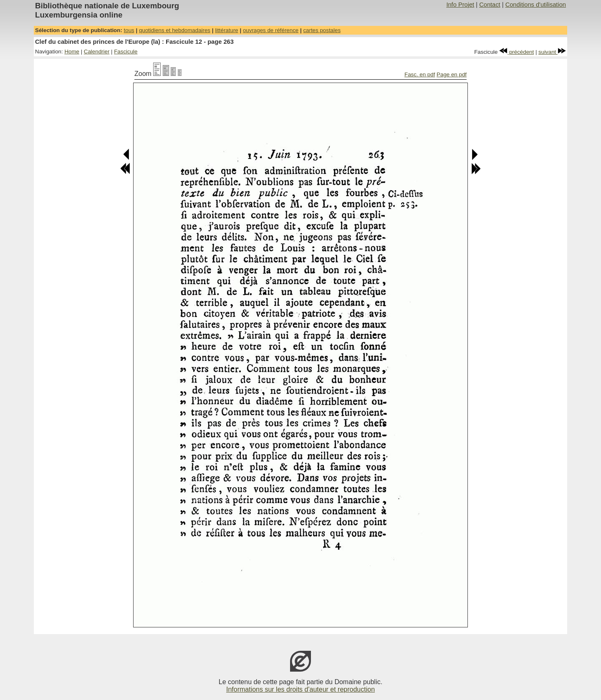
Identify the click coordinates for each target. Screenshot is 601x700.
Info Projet (460, 5)
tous (129, 30)
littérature (227, 30)
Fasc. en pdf (420, 74)
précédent (516, 52)
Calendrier (97, 52)
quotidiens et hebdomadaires (175, 30)
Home (72, 52)
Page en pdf (452, 74)
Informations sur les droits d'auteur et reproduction (300, 689)
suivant (552, 52)
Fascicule (126, 52)
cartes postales (322, 30)
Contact (490, 5)
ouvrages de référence (271, 30)
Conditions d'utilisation (536, 5)
